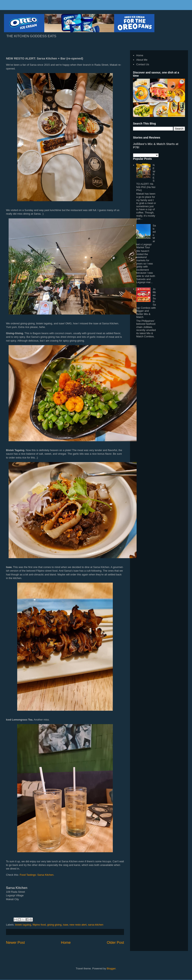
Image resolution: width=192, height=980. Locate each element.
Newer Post (15, 943)
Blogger (111, 968)
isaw (65, 925)
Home (66, 943)
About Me (142, 60)
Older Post (115, 943)
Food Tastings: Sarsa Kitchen (37, 875)
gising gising (54, 925)
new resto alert (78, 925)
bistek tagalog (23, 925)
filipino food (39, 925)
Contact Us (143, 64)
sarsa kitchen (96, 925)
